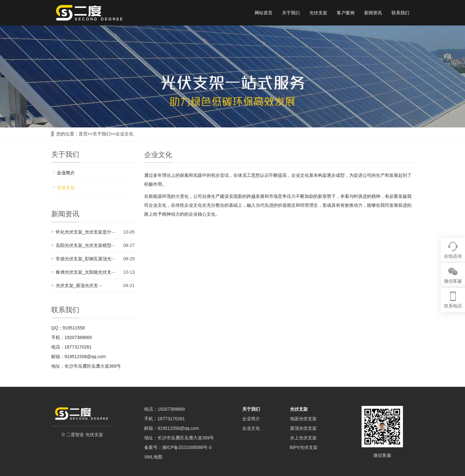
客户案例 (346, 13)
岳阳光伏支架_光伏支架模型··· (85, 245)
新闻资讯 (373, 13)
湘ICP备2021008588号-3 (187, 447)
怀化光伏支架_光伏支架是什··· (85, 232)
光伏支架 (318, 13)
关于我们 (291, 13)
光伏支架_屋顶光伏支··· (79, 285)
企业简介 (66, 173)
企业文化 (124, 134)
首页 (83, 134)
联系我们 (400, 13)
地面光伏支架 (303, 419)
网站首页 (264, 13)
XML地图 (153, 457)
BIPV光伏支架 (304, 447)
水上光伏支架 (303, 438)
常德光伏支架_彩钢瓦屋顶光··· (85, 259)
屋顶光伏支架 (303, 428)
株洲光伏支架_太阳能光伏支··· (85, 272)
